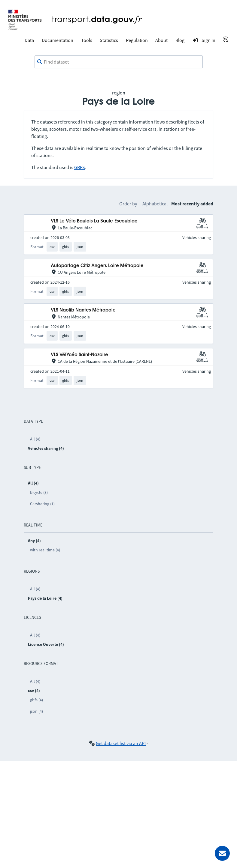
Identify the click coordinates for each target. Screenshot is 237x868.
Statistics (109, 40)
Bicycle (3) (39, 492)
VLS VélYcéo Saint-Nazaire (79, 355)
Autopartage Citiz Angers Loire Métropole (97, 266)
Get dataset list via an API (121, 743)
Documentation (58, 40)
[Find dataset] (119, 62)
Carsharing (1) (42, 504)
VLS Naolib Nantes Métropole (83, 310)
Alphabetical (155, 204)
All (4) (35, 439)
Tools (87, 40)
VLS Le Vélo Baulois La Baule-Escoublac (94, 221)
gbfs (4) (36, 700)
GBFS (80, 167)
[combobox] (119, 62)
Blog (180, 40)
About (161, 40)
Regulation (137, 40)
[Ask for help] (222, 853)
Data (29, 40)
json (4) (36, 711)
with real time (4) (45, 550)
